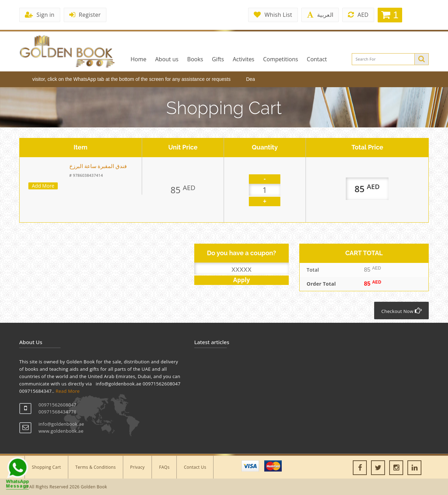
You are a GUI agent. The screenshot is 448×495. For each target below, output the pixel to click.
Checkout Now (401, 311)
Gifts (218, 59)
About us (167, 59)
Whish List (273, 15)
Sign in (40, 15)
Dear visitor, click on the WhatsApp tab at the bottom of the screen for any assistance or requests (128, 79)
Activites (244, 59)
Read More (68, 391)
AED (358, 15)
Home (138, 59)
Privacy (138, 467)
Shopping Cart (46, 467)
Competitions (281, 59)
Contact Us (195, 467)
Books (195, 59)
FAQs (164, 467)
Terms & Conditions (96, 467)
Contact (317, 59)
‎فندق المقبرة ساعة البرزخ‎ (98, 166)
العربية (320, 15)
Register (85, 15)
